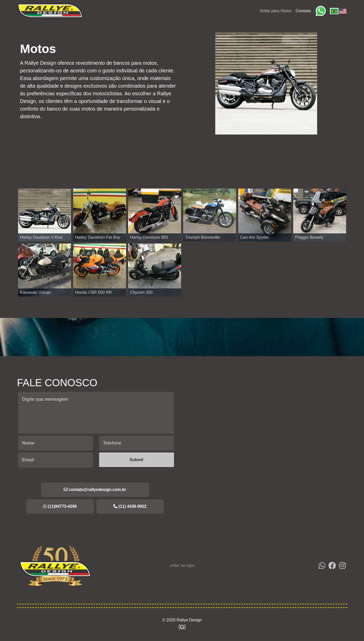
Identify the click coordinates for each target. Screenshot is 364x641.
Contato (303, 11)
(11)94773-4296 (60, 506)
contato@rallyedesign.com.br (95, 490)
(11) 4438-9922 (130, 506)
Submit (136, 460)
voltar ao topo (182, 565)
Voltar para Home (276, 11)
